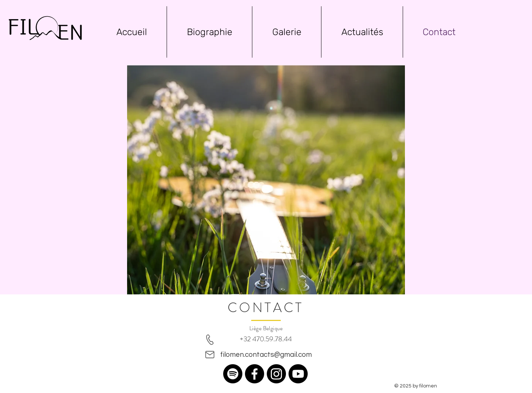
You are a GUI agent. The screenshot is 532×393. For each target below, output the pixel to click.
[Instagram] (276, 374)
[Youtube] (298, 374)
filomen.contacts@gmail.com (266, 355)
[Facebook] (255, 374)
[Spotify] (233, 374)
